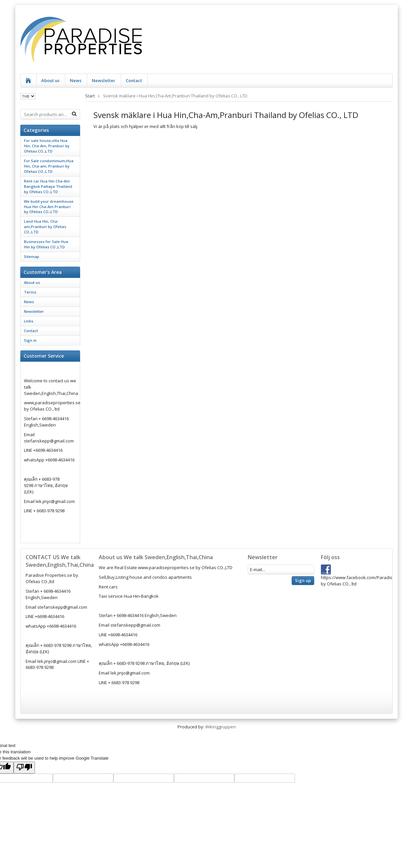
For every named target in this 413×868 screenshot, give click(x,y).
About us (50, 80)
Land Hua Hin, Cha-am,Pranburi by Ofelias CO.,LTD (45, 227)
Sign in (30, 340)
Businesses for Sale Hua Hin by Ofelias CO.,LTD (46, 244)
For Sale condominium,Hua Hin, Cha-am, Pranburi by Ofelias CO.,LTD (49, 166)
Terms (30, 292)
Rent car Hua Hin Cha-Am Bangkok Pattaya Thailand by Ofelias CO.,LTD (48, 186)
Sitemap (32, 256)
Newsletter (104, 80)
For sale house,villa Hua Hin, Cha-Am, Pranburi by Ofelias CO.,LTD (47, 146)
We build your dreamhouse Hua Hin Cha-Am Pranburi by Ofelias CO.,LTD (49, 207)
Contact (134, 80)
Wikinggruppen (220, 727)
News (76, 80)
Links (29, 321)
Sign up (303, 580)
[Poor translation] (24, 768)
